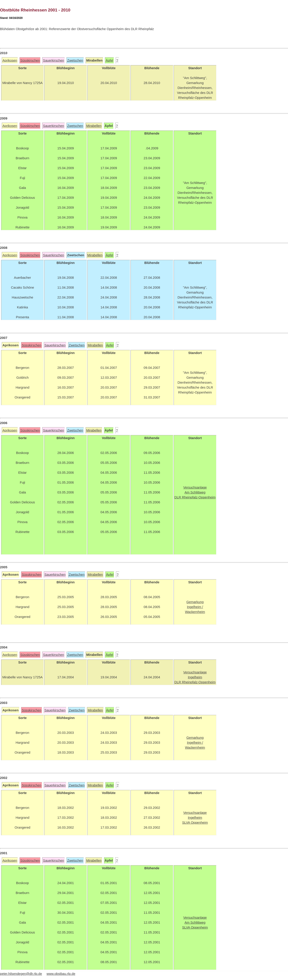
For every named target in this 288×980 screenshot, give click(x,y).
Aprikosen (10, 60)
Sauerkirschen (53, 60)
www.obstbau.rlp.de (61, 974)
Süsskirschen (30, 60)
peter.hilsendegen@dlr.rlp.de (21, 974)
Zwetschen (75, 60)
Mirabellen (94, 126)
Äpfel (109, 60)
